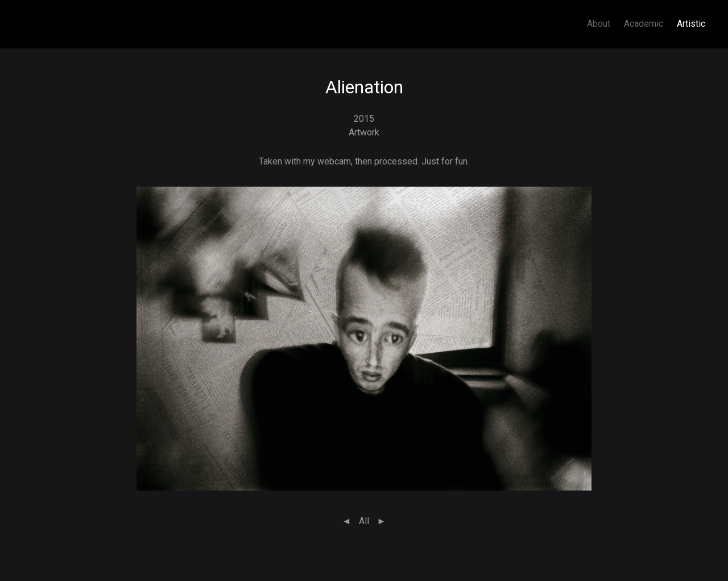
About (599, 24)
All (364, 521)
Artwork (364, 132)
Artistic (691, 24)
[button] (364, 338)
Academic (644, 24)
